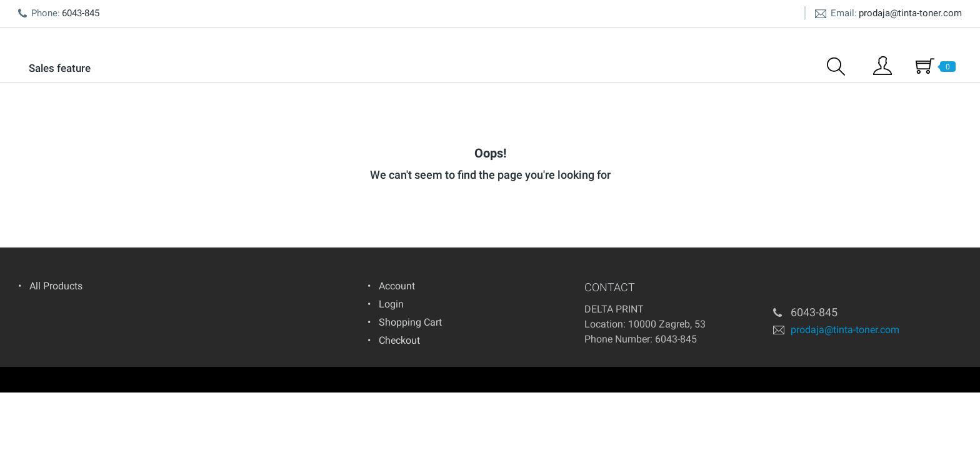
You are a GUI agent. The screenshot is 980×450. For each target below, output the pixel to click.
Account (397, 286)
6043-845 (676, 339)
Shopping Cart (410, 322)
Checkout (399, 340)
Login (391, 304)
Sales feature (60, 68)
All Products (56, 286)
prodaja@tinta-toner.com (910, 13)
